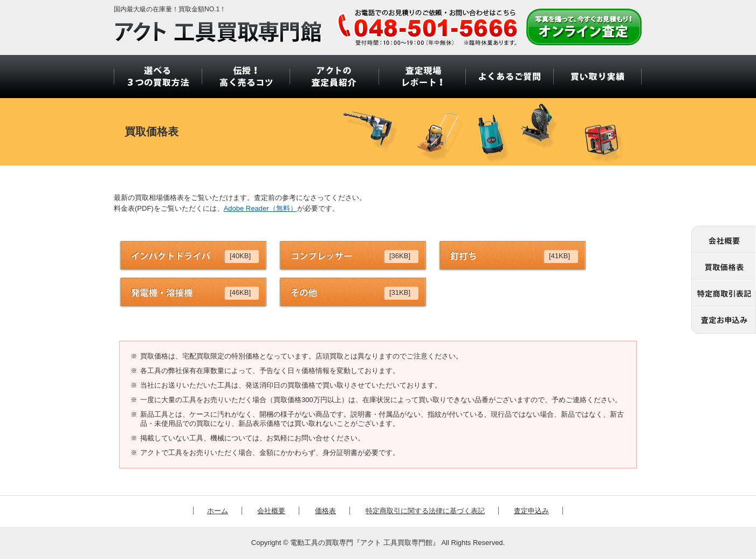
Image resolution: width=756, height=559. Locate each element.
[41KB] (559, 256)
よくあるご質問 (509, 77)
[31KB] (400, 292)
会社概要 (271, 511)
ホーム (218, 511)
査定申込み (531, 511)
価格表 (325, 511)
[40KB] (240, 256)
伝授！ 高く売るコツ (246, 77)
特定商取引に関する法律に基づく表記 (425, 511)
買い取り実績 (597, 77)
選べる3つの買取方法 (158, 77)
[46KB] (240, 292)
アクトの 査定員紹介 (333, 77)
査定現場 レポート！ (421, 77)
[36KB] (400, 256)
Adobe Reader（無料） (260, 208)
